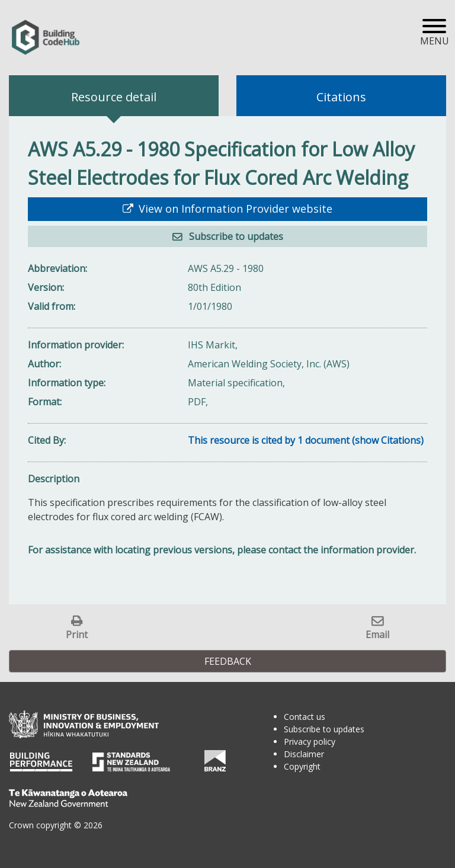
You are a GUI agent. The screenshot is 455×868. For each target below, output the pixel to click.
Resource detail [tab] (114, 97)
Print (77, 634)
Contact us (305, 717)
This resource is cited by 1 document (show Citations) (306, 440)
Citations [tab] (341, 97)
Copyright (302, 766)
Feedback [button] (228, 661)
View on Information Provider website (234, 209)
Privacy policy (310, 742)
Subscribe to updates (235, 236)
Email (377, 634)
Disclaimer (304, 754)
